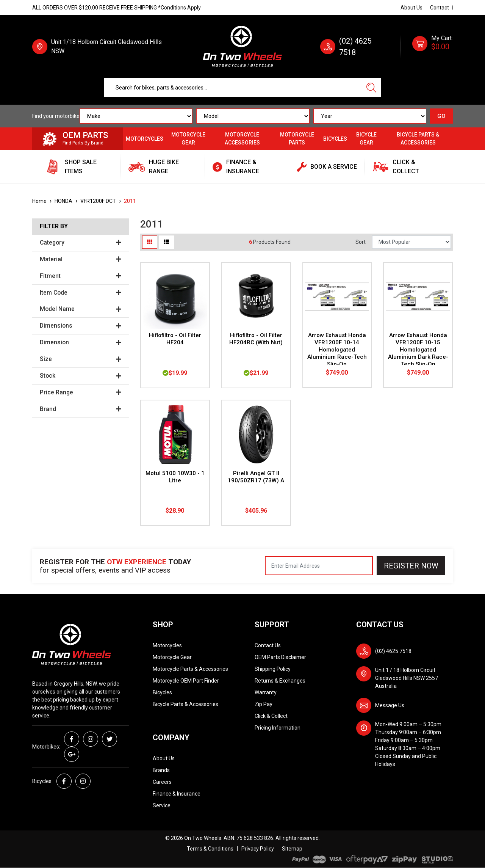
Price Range (81, 392)
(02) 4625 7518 (393, 651)
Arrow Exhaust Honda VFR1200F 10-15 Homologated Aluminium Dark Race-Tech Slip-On (418, 350)
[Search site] (371, 88)
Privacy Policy (258, 849)
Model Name (81, 309)
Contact (440, 8)
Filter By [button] (54, 226)
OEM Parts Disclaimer (280, 657)
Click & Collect (271, 716)
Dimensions (81, 326)
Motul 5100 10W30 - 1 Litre (175, 477)
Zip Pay (264, 704)
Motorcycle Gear (188, 139)
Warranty (266, 692)
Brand (81, 409)
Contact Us (268, 645)
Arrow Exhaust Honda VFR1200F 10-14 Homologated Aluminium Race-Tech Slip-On (337, 350)
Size (81, 359)
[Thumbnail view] (150, 242)
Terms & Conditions (210, 849)
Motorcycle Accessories (242, 139)
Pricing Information (278, 728)
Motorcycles (145, 139)
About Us (411, 8)
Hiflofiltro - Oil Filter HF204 (175, 339)
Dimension (81, 342)
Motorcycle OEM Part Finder (186, 681)
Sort (361, 242)
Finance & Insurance (177, 794)
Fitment (81, 276)
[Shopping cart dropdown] (433, 47)
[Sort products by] (411, 242)
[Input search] (233, 88)
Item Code (81, 293)
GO (441, 116)
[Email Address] (319, 566)
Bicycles (335, 139)
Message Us (390, 705)
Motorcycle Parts (297, 139)
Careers (162, 782)
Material (81, 259)
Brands (161, 770)
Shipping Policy (273, 669)
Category (81, 243)
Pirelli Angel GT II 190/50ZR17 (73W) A (256, 477)
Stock (81, 376)
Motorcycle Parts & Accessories (190, 669)
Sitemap (292, 849)
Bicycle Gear (366, 139)
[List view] (166, 242)
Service (162, 805)
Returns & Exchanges (280, 681)
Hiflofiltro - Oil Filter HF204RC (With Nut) (256, 339)
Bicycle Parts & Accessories (418, 139)
